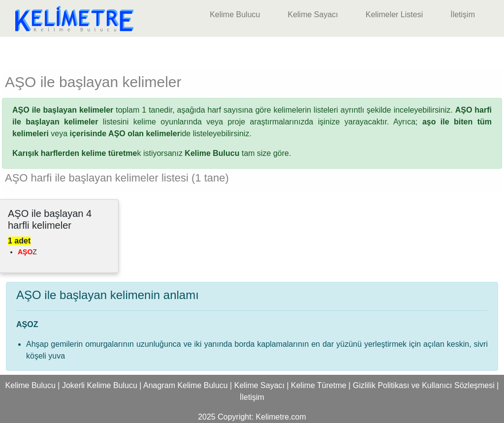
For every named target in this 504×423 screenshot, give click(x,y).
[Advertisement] (252, 52)
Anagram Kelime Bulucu (186, 385)
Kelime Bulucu (235, 15)
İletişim (463, 15)
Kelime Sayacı (313, 15)
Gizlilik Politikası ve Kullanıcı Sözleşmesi (424, 385)
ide (130, 134)
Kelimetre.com (281, 417)
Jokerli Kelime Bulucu (100, 385)
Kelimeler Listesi (394, 15)
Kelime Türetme (319, 385)
